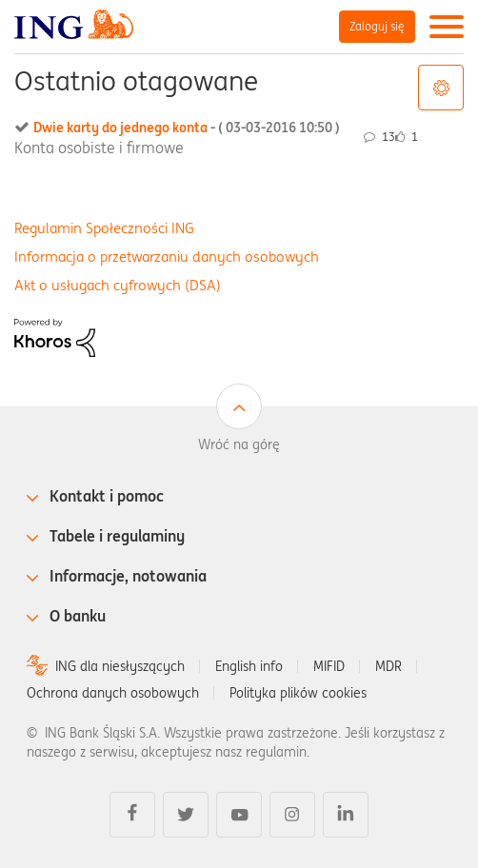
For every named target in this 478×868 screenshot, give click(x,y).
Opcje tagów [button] (441, 88)
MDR (388, 666)
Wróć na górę (239, 444)
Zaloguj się (377, 26)
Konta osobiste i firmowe (99, 148)
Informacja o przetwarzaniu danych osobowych (167, 256)
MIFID (329, 666)
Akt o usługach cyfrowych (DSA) (118, 285)
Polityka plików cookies (298, 693)
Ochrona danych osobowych (113, 693)
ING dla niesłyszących (120, 666)
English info (249, 666)
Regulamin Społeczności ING (104, 228)
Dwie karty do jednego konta (187, 128)
